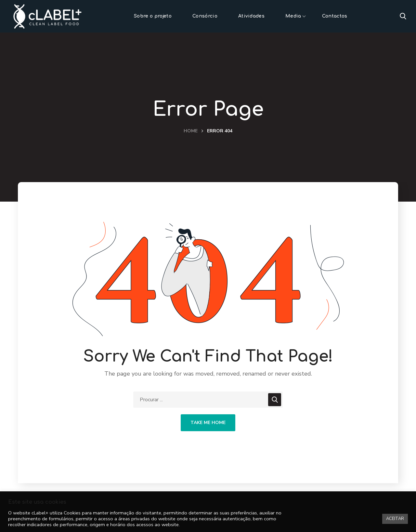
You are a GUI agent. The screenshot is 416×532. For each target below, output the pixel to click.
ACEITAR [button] (395, 519)
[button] (403, 16)
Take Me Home (208, 423)
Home (191, 131)
